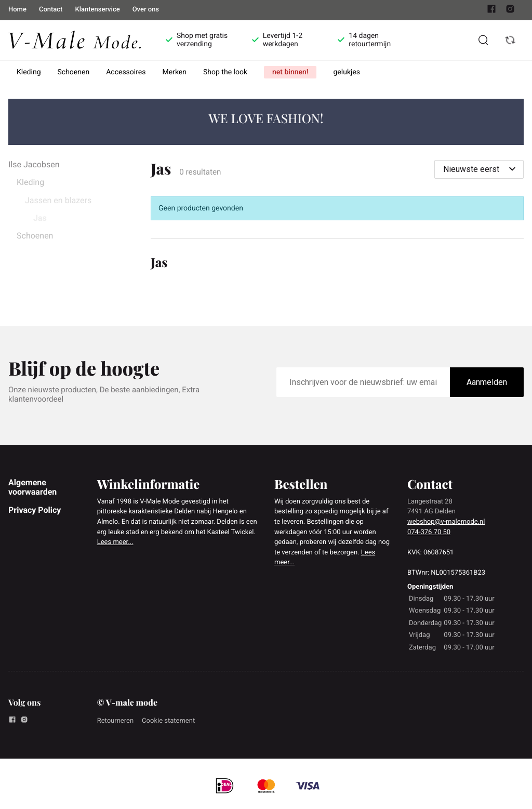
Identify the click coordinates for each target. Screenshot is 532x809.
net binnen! (290, 72)
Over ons (146, 10)
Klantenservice (97, 10)
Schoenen (74, 72)
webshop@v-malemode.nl (446, 522)
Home (17, 10)
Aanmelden (487, 382)
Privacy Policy (35, 510)
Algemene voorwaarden (32, 487)
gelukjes (347, 72)
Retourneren (115, 721)
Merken (175, 72)
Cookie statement (168, 721)
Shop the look (225, 72)
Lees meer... (115, 542)
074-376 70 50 (429, 532)
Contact (51, 10)
